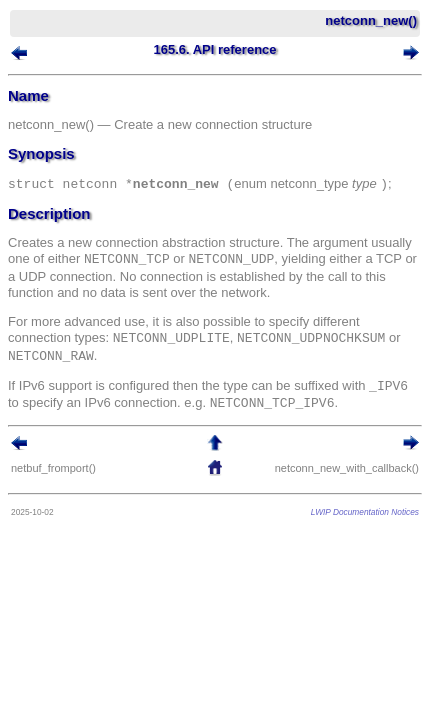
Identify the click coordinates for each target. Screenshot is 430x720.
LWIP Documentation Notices (365, 512)
